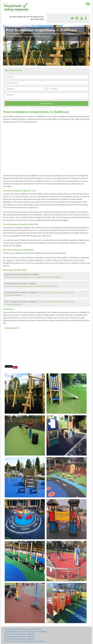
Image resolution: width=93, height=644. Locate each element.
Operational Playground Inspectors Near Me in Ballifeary (25, 632)
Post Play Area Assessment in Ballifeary (19, 636)
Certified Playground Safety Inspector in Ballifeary (23, 629)
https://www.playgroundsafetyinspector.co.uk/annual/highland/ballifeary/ (31, 286)
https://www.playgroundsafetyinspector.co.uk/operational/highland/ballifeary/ (33, 277)
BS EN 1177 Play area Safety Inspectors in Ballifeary (24, 641)
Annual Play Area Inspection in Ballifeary (20, 634)
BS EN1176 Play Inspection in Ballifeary (19, 639)
